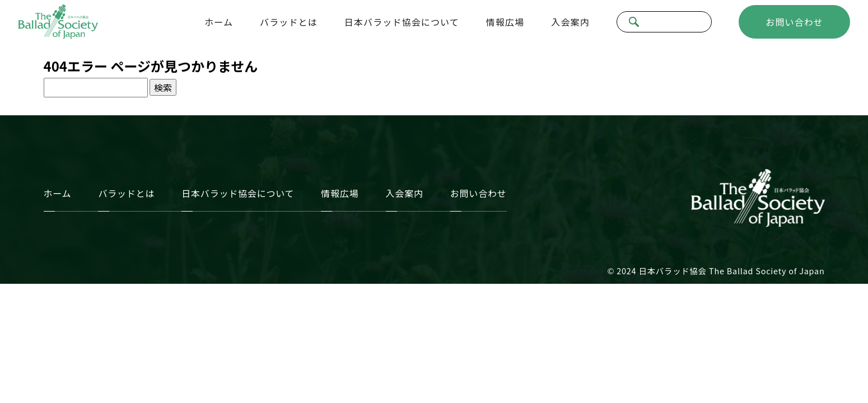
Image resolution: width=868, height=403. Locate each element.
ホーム (219, 22)
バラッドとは (289, 22)
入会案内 (570, 22)
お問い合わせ (794, 22)
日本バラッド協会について (402, 22)
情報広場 (505, 22)
